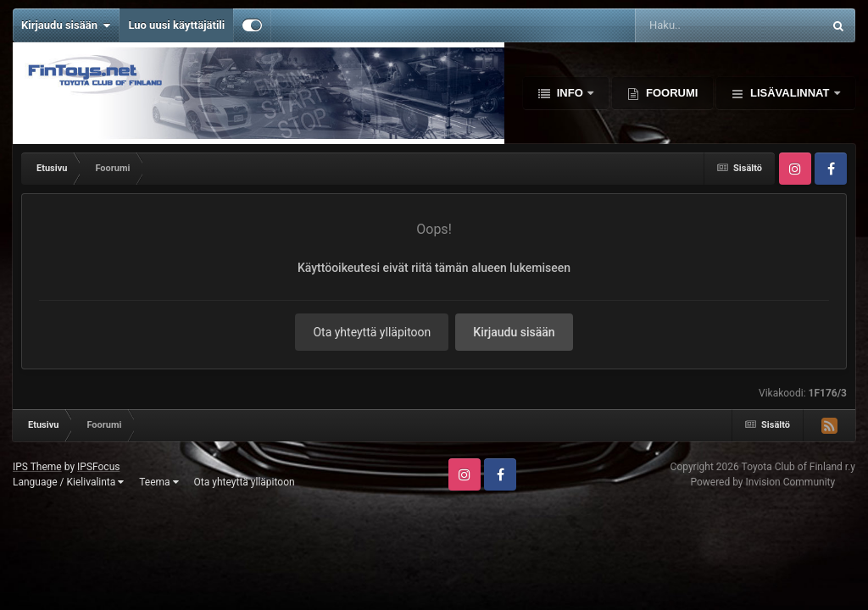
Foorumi (670, 93)
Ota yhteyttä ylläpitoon (372, 332)
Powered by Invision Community (762, 482)
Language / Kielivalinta (68, 482)
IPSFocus (98, 467)
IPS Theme (37, 467)
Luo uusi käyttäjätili (176, 25)
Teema (159, 482)
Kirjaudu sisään (66, 25)
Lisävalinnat (790, 93)
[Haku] (698, 25)
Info (570, 93)
